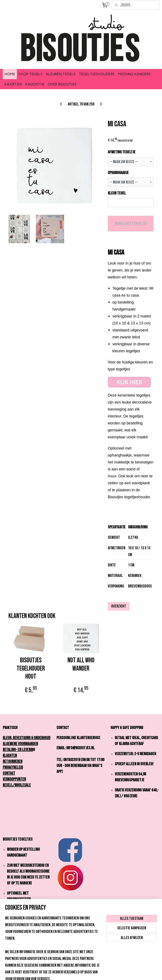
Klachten (10, 756)
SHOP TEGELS (30, 74)
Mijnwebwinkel (114, 972)
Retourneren (13, 761)
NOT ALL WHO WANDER (81, 665)
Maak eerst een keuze (131, 224)
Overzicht (119, 606)
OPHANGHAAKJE (118, 173)
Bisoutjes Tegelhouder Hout (31, 669)
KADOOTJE (35, 84)
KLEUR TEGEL (117, 193)
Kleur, (9, 738)
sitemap (67, 972)
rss (74, 972)
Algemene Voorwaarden (20, 744)
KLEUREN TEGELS (61, 74)
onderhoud (42, 738)
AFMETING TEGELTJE (122, 152)
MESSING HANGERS (134, 74)
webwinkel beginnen (87, 972)
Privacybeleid (13, 767)
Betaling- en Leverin (18, 750)
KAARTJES (13, 84)
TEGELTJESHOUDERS (97, 74)
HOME (10, 74)
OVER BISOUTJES (62, 84)
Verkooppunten (14, 779)
